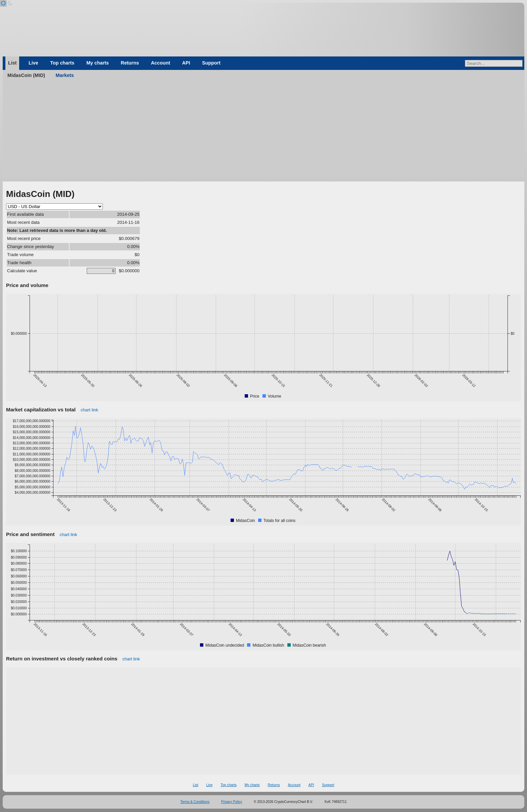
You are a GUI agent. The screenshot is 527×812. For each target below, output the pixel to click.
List (12, 63)
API (186, 63)
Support (211, 63)
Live (33, 63)
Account (160, 63)
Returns (130, 63)
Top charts (62, 63)
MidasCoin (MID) (26, 75)
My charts (98, 63)
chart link (89, 410)
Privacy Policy (232, 802)
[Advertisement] (263, 131)
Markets (65, 75)
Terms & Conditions (195, 802)
